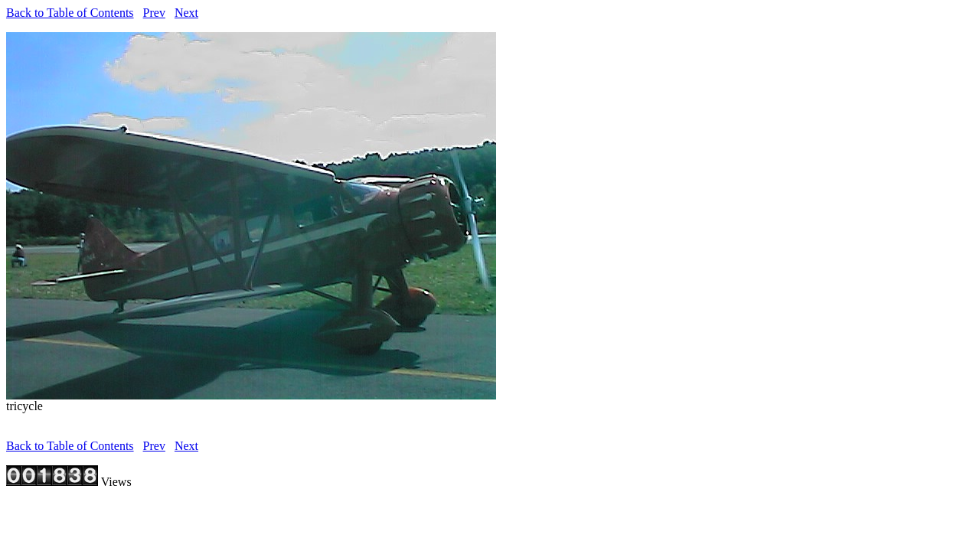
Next (186, 13)
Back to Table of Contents (70, 13)
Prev (154, 13)
